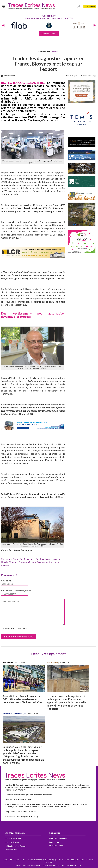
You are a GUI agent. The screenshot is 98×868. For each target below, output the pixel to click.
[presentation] (3, 25)
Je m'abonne (90, 6)
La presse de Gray (12, 842)
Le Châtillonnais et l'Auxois (15, 846)
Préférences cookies (39, 865)
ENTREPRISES (44, 52)
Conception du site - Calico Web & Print (65, 865)
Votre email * (16, 591)
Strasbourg (29, 559)
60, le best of (50, 120)
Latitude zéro (55, 842)
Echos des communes (58, 838)
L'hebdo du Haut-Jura (13, 849)
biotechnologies (53, 559)
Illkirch (4, 562)
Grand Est (18, 559)
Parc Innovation (45, 562)
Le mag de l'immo (56, 845)
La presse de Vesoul (13, 838)
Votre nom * (7, 581)
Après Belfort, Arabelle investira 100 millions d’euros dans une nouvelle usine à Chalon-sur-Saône (23, 699)
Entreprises (10, 76)
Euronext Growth (27, 562)
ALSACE (55, 52)
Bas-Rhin (40, 559)
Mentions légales (23, 865)
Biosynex (13, 562)
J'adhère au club (49, 34)
